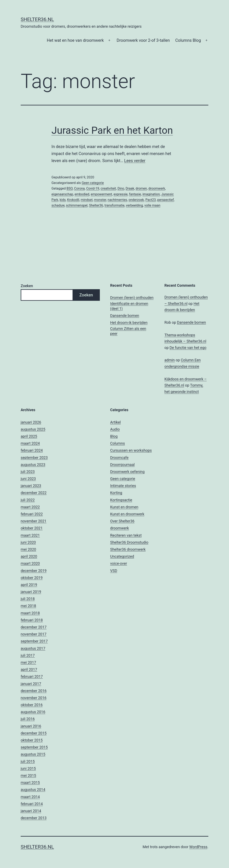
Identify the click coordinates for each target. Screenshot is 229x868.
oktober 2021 (32, 528)
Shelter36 (96, 205)
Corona (79, 188)
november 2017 (34, 634)
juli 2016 (28, 719)
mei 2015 (28, 775)
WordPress (198, 847)
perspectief (166, 200)
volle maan (152, 205)
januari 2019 (31, 592)
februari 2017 (32, 676)
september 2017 (34, 641)
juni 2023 (28, 479)
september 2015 (34, 747)
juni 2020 (28, 542)
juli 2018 (28, 599)
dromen (141, 188)
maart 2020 (30, 563)
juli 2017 (28, 655)
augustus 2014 (33, 790)
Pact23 (150, 200)
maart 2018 (30, 613)
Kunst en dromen (124, 507)
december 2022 (34, 493)
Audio (115, 429)
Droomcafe (119, 458)
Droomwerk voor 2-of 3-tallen (143, 40)
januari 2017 (31, 684)
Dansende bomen (125, 316)
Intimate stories (123, 486)
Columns (117, 443)
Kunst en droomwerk (127, 514)
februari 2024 (32, 450)
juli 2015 (28, 761)
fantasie (135, 194)
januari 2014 (31, 811)
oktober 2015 (32, 740)
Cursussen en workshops (131, 450)
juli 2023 (28, 472)
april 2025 (29, 436)
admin (170, 360)
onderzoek (136, 200)
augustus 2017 (33, 648)
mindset (87, 200)
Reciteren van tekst (126, 535)
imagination (151, 194)
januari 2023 (31, 486)
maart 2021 (30, 535)
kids (63, 200)
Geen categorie (93, 183)
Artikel (115, 422)
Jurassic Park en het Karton (112, 130)
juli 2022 (28, 500)
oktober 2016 (32, 705)
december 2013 (34, 818)
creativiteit (108, 188)
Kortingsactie (121, 500)
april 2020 (29, 556)
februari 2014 (32, 804)
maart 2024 (30, 443)
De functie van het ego (188, 348)
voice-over (119, 563)
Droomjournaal (122, 465)
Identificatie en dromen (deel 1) (129, 306)
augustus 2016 (33, 712)
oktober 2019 (32, 578)
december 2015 (34, 733)
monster (100, 200)
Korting (116, 493)
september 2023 (34, 458)
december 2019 (34, 571)
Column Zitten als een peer (128, 331)
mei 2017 (28, 662)
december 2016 (34, 691)
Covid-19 (93, 188)
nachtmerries (117, 200)
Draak (130, 188)
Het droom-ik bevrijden (129, 323)
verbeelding (134, 205)
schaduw (58, 205)
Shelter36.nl (37, 19)
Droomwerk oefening (127, 472)
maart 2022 (30, 507)
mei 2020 (28, 549)
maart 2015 (30, 783)
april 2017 (29, 669)
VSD (114, 571)
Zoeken (27, 286)
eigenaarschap (62, 194)
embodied (82, 194)
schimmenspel (77, 205)
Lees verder (135, 161)
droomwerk (157, 188)
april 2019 (29, 585)
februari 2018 (32, 620)
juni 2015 (28, 768)
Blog (114, 436)
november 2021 (34, 521)
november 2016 (34, 698)
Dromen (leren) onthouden (132, 298)
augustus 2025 (33, 429)
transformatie (115, 205)
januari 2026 (31, 422)
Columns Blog (188, 40)
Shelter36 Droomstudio (129, 542)
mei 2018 (28, 606)
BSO (70, 188)
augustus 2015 (33, 754)
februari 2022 (32, 514)
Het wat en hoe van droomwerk (75, 40)
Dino (121, 188)
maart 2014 (30, 797)
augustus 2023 (33, 465)
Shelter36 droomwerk (128, 549)
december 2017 (34, 627)
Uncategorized (122, 556)
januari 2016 (31, 726)
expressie (120, 194)
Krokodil (73, 200)
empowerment (101, 194)
